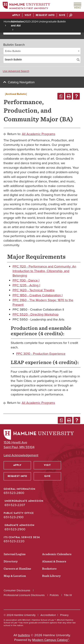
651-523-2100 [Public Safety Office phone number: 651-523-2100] (14, 517)
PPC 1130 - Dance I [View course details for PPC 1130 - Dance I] (26, 280)
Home (7, 22)
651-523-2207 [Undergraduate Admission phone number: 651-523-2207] (15, 505)
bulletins (24, 635)
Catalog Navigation (21, 82)
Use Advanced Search (16, 71)
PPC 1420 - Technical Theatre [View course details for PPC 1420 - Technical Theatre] (34, 290)
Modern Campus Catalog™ (51, 640)
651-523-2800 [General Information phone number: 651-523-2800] (14, 493)
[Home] (26, 6)
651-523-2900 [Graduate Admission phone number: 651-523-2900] (15, 529)
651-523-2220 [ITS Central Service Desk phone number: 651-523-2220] (14, 541)
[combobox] (42, 51)
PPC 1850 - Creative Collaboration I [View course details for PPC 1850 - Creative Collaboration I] (38, 295)
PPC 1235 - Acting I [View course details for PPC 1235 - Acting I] (26, 285)
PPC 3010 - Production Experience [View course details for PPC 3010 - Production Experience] (41, 354)
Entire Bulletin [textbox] (13, 51)
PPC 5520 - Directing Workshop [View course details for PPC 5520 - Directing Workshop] (36, 314)
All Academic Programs (39, 134)
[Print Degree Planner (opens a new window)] (61, 96)
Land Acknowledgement (21, 455)
